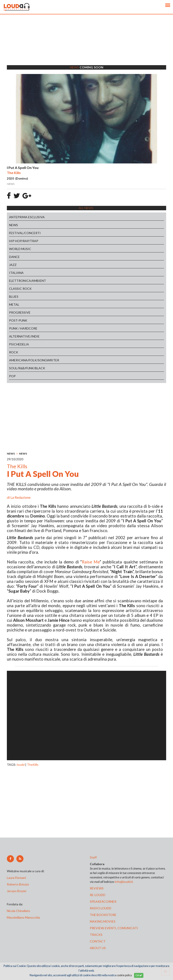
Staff (93, 857)
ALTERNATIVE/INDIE (24, 336)
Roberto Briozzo (18, 884)
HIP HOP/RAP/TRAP (24, 241)
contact (98, 941)
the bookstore (103, 915)
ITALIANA (16, 273)
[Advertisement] (86, 45)
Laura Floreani (17, 878)
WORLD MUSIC (20, 249)
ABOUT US (98, 948)
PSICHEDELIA (19, 344)
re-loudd (98, 895)
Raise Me (91, 562)
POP (12, 376)
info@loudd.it (124, 882)
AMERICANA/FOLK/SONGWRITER (34, 360)
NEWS (13, 225)
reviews (97, 888)
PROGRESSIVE (20, 312)
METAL (14, 304)
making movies (103, 921)
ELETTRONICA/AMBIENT (28, 281)
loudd (21, 765)
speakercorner (103, 901)
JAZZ (13, 265)
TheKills (33, 765)
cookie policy (124, 975)
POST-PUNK (18, 320)
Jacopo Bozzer (17, 891)
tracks (96, 935)
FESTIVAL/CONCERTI (25, 233)
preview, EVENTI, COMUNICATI (114, 928)
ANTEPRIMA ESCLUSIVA (27, 217)
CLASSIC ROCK (20, 289)
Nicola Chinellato (18, 911)
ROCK (14, 352)
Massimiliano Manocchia (23, 917)
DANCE (14, 257)
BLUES (14, 297)
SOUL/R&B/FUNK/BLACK (27, 368)
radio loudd (101, 908)
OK (139, 975)
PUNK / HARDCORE (23, 328)
